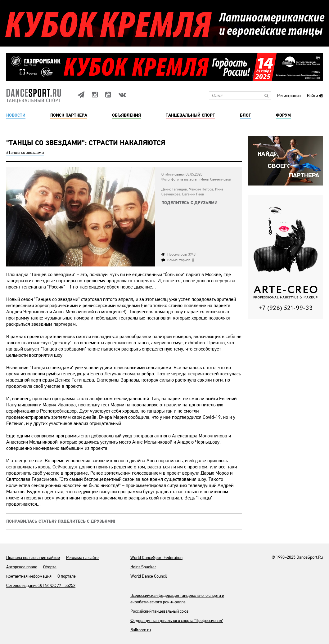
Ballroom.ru (141, 630)
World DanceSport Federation (156, 558)
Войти (312, 96)
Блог (246, 115)
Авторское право (22, 567)
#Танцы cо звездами (25, 152)
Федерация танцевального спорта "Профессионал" (177, 621)
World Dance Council (149, 576)
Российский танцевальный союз (159, 611)
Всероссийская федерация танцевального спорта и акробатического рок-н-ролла (177, 599)
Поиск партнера (69, 115)
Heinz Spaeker (143, 567)
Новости (16, 115)
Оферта (50, 567)
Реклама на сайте (82, 558)
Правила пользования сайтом (33, 558)
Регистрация (289, 96)
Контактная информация (29, 576)
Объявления (126, 115)
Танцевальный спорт (190, 115)
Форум (283, 115)
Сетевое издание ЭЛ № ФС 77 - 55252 (41, 586)
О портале (67, 576)
